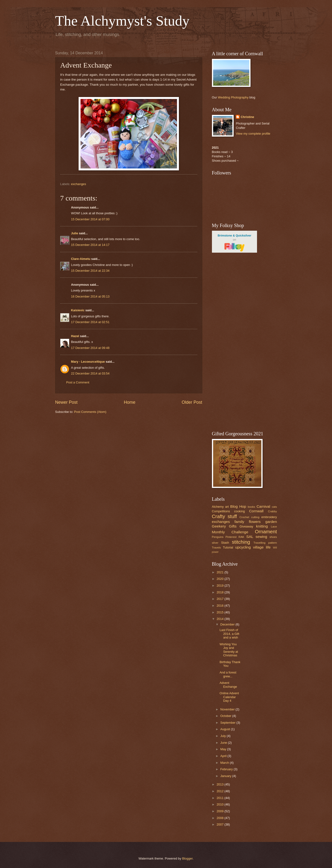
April (224, 756)
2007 (220, 824)
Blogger (187, 858)
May (224, 749)
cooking (239, 511)
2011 (220, 798)
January (226, 776)
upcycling (243, 547)
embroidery (269, 517)
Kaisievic (78, 310)
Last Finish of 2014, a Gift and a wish (230, 634)
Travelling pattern (265, 543)
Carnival (263, 506)
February (227, 769)
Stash (225, 543)
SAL (250, 537)
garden (271, 522)
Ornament (266, 531)
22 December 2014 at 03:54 (90, 373)
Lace (274, 527)
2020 (220, 579)
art (227, 507)
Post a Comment (78, 382)
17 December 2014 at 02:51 (90, 322)
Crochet (244, 517)
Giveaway (247, 526)
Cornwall (256, 511)
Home (129, 402)
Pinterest (231, 537)
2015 (220, 612)
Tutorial (228, 547)
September (228, 723)
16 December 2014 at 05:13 (90, 296)
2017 (220, 599)
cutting (255, 517)
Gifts (233, 526)
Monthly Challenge (230, 532)
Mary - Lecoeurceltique (88, 362)
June (224, 743)
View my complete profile (253, 134)
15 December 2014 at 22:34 (90, 271)
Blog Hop (238, 506)
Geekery (219, 526)
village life (262, 547)
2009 (220, 811)
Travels (217, 548)
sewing (261, 537)
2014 (220, 619)
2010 (220, 804)
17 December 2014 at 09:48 (90, 348)
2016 (220, 606)
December (228, 624)
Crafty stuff (224, 516)
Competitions (221, 511)
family (239, 522)
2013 (220, 784)
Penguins (218, 537)
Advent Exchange (228, 685)
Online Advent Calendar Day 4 (229, 697)
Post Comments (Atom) (90, 412)
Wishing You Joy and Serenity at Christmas (229, 650)
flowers (255, 522)
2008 (220, 818)
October (226, 716)
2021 (220, 572)
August (226, 729)
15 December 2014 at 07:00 (90, 219)
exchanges (79, 184)
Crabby (272, 511)
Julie (75, 233)
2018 (220, 592)
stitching (241, 542)
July (224, 736)
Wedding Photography (233, 97)
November (228, 709)
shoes (273, 537)
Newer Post (66, 402)
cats (274, 507)
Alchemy (218, 507)
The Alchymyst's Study (122, 21)
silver (215, 543)
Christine (247, 117)
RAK (241, 537)
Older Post (192, 402)
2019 (220, 586)
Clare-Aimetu (81, 259)
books (251, 507)
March (225, 763)
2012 (220, 791)
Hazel (75, 336)
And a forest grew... (228, 674)
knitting (262, 526)
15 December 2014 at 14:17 (90, 245)
